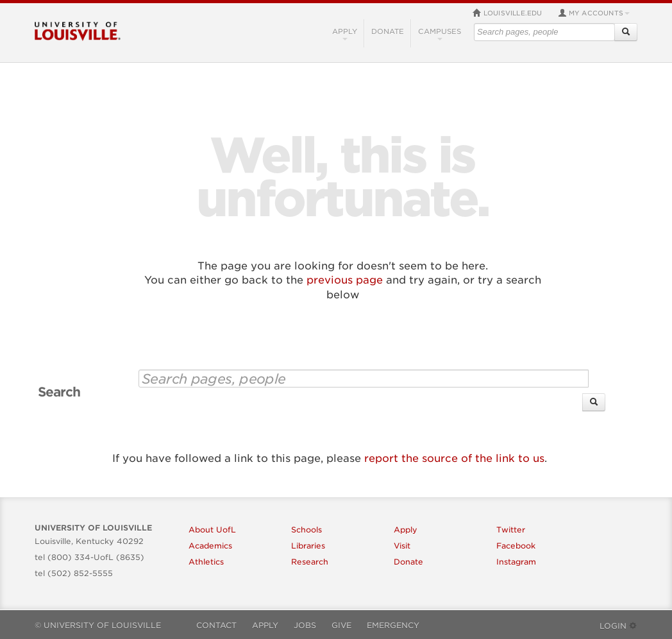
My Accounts (594, 13)
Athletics (206, 562)
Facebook (516, 546)
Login (618, 626)
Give (341, 625)
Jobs (305, 625)
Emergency (393, 625)
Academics (210, 546)
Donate (388, 31)
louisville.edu (508, 13)
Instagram (516, 562)
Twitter (511, 530)
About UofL (212, 530)
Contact (216, 625)
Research (310, 562)
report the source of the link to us (454, 458)
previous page (345, 280)
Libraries (308, 546)
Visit (402, 546)
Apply (345, 34)
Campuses (440, 34)
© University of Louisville (98, 625)
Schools (307, 530)
